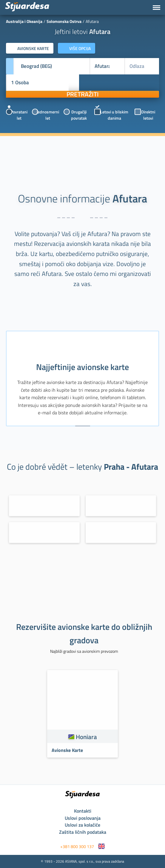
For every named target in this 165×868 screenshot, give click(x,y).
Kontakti (83, 811)
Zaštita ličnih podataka (83, 832)
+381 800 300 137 (77, 846)
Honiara (86, 737)
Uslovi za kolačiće (82, 825)
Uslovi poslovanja (83, 818)
